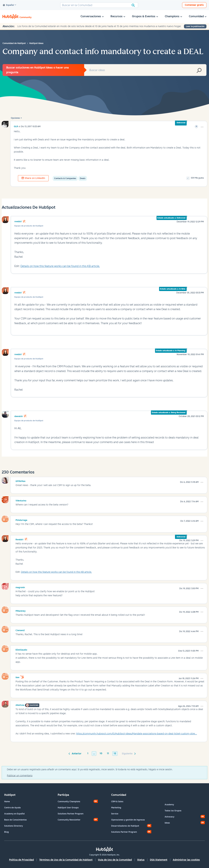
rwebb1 (18, 222)
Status (141, 860)
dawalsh (19, 416)
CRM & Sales (117, 802)
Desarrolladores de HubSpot (125, 826)
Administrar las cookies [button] (186, 860)
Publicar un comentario (20, 776)
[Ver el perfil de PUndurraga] (21, 520)
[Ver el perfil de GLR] (16, 126)
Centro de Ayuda (12, 808)
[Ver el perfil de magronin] (20, 587)
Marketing (116, 808)
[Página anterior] (76, 753)
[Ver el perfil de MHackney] (21, 610)
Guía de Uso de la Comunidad (115, 860)
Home (7, 802)
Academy (169, 805)
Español (8, 5)
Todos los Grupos (173, 811)
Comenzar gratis (194, 5)
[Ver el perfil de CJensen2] (20, 630)
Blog (7, 832)
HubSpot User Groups (68, 808)
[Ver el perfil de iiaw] (18, 677)
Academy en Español (14, 814)
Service (115, 814)
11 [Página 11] (108, 753)
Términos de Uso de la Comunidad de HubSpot (66, 860)
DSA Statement (159, 860)
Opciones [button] (15, 118)
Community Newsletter (69, 820)
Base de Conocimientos (15, 820)
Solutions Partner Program (71, 814)
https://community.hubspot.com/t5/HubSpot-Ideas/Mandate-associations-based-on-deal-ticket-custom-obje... (137, 734)
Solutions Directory (14, 826)
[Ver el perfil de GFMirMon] (20, 481)
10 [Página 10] (101, 753)
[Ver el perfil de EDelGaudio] (21, 649)
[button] (202, 127)
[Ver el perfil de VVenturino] (21, 500)
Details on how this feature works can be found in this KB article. (60, 266)
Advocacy (169, 817)
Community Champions (69, 802)
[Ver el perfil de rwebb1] (19, 539)
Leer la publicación (195, 26)
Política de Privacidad (21, 860)
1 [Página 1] (88, 753)
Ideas (167, 823)
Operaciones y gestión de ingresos (128, 820)
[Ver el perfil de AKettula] (20, 705)
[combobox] (99, 5)
